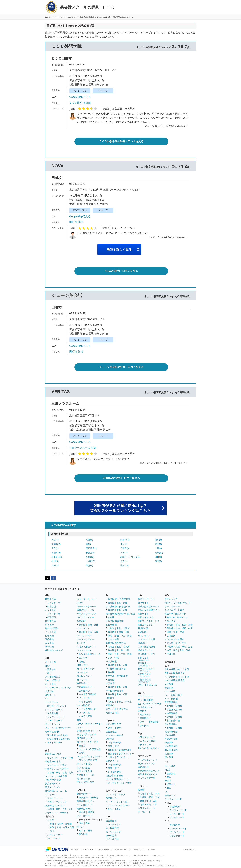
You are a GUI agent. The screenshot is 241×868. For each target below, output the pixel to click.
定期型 (179, 706)
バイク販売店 (83, 705)
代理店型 (52, 606)
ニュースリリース (88, 850)
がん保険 (49, 643)
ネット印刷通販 (145, 700)
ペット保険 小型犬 (174, 695)
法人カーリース (145, 696)
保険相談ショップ (54, 650)
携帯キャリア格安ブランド (178, 603)
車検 (79, 720)
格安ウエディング (146, 763)
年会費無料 (53, 713)
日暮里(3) (125, 548)
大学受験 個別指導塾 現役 (118, 606)
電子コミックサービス (88, 742)
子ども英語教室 (113, 724)
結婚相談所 (143, 767)
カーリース (82, 680)
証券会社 (52, 669)
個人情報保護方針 (105, 850)
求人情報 (151, 850)
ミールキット (83, 628)
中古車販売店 (83, 691)
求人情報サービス (146, 654)
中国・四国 (68, 827)
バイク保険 (51, 610)
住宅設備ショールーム (56, 791)
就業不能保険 (171, 732)
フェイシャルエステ (148, 741)
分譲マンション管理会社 (57, 769)
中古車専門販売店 (88, 694)
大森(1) (124, 561)
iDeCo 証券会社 (53, 680)
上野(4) (158, 548)
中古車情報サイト (85, 687)
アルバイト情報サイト (149, 610)
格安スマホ (182, 617)
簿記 (117, 746)
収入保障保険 (173, 721)
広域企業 (171, 636)
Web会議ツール (145, 707)
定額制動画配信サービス (89, 731)
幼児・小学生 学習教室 (117, 709)
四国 (169, 632)
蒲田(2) (158, 561)
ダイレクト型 (54, 603)
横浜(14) (124, 566)
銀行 (49, 673)
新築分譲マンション (55, 806)
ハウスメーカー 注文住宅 (56, 813)
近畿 (65, 773)
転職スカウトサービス (149, 621)
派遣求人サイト (145, 650)
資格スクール (112, 761)
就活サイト (143, 603)
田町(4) (158, 557)
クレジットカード (54, 710)
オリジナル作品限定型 (90, 749)
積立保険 (169, 757)
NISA (48, 666)
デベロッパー (54, 838)
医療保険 (49, 639)
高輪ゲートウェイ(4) (130, 557)
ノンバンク (61, 706)
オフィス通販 (83, 768)
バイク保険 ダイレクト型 (177, 677)
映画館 (141, 790)
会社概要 (75, 850)
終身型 (170, 706)
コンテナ (83, 658)
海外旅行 (94, 798)
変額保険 (169, 754)
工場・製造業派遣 (146, 647)
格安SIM (171, 617)
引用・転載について (137, 850)
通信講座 (110, 739)
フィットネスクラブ (115, 795)
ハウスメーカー (55, 835)
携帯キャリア (171, 599)
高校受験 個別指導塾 (116, 643)
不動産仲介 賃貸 (53, 780)
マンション (53, 758)
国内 (81, 823)
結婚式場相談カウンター (150, 771)
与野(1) (89, 540)
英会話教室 (111, 732)
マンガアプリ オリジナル (89, 757)
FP (109, 743)
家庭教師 (110, 705)
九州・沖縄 (113, 639)
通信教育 (110, 698)
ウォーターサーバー (87, 599)
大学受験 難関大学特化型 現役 (120, 614)
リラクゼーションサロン (118, 802)
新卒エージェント (146, 670)
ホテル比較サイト (85, 805)
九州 (71, 773)
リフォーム (51, 795)
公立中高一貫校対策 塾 (117, 676)
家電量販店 (111, 821)
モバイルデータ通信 (174, 610)
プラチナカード (177, 817)
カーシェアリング (85, 669)
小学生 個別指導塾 (115, 691)
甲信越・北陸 (123, 632)
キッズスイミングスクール (118, 806)
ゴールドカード (55, 721)
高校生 (111, 702)
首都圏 (51, 773)
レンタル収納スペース (90, 654)
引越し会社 (82, 665)
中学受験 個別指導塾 (116, 669)
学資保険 (49, 647)
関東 (157, 793)
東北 (52, 824)
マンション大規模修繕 (56, 776)
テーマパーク (144, 812)
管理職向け (145, 718)
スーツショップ (113, 832)
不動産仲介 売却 (53, 754)
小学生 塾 (110, 683)
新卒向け (144, 726)
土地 (71, 758)
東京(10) (159, 553)
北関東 (60, 824)
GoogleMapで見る (80, 97)
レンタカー (82, 672)
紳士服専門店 (112, 828)
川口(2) (124, 544)
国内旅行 (83, 798)
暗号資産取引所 (53, 732)
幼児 (110, 728)
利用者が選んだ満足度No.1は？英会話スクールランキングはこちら (120, 508)
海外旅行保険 (52, 628)
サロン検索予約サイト (149, 748)
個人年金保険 (171, 750)
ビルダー (52, 820)
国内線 (82, 812)
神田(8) (124, 553)
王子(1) (55, 548)
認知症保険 (170, 735)
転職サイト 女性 (146, 617)
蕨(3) (88, 544)
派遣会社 (142, 643)
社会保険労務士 (124, 750)
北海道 (111, 628)
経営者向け (145, 715)
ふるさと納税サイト (87, 647)
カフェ (80, 727)
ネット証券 (51, 662)
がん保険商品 (171, 724)
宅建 (110, 746)
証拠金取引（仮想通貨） (59, 739)
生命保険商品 (171, 713)
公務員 (111, 757)
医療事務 (117, 743)
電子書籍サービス (85, 738)
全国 (155, 804)
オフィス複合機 (84, 771)
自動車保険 (51, 599)
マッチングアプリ (146, 778)
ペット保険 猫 (171, 699)
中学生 (120, 702)
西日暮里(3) (92, 548)
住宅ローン (51, 695)
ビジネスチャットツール (150, 704)
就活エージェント (146, 599)
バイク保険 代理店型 (175, 680)
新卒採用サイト (145, 664)
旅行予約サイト (84, 794)
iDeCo (168, 781)
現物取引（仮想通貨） (58, 735)
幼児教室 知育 (113, 713)
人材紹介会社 (144, 675)
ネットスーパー (84, 636)
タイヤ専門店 (112, 839)
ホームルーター (172, 606)
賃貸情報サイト (53, 783)
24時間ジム (111, 798)
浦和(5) (158, 540)
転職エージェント (146, 625)
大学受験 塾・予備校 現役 (118, 599)
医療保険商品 (171, 702)
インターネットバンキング (58, 688)
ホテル (80, 827)
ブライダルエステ (146, 737)
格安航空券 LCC (85, 809)
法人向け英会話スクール (118, 779)
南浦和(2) (56, 544)
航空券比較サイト (85, 801)
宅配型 (82, 661)
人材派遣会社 (144, 680)
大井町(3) (90, 561)
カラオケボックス (146, 808)
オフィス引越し (84, 764)
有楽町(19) (57, 557)
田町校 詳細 (76, 222)
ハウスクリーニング (87, 614)
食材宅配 (81, 621)
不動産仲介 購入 (53, 761)
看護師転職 (143, 628)
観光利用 (83, 834)
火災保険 (49, 625)
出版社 (82, 753)
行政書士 (112, 754)
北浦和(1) (125, 540)
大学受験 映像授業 (115, 621)
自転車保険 (51, 621)
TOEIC (111, 750)
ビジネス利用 (85, 830)
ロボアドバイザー (54, 743)
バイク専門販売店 (88, 709)
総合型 (82, 746)
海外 (88, 823)
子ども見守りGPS (86, 782)
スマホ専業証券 (53, 677)
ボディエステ (144, 745)
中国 (190, 628)
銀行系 (51, 706)
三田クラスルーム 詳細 (83, 448)
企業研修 (142, 711)
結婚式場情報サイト (148, 774)
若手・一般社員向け (150, 722)
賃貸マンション (53, 787)
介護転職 (142, 632)
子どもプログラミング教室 (119, 783)
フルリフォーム (55, 798)
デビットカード (53, 724)
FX (47, 699)
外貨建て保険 (171, 739)
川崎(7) (55, 566)
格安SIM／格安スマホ (175, 614)
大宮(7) (55, 540)
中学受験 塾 (111, 661)
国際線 (91, 812)
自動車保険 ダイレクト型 (177, 669)
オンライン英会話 (114, 735)
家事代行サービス (85, 610)
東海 (58, 773)
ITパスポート (123, 757)
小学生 (128, 702)
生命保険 (49, 636)
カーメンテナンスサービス (90, 724)
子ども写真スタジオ (87, 735)
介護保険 (169, 743)
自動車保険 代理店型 (175, 673)
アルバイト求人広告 (148, 685)
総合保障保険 (171, 746)
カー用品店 (111, 836)
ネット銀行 (51, 684)
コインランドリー (85, 617)
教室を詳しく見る (119, 250)
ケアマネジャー (126, 754)
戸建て (63, 758)
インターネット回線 (174, 639)
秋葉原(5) (90, 553)
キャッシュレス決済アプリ (58, 728)
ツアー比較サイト (85, 816)
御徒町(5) (56, 553)
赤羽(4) (158, 544)
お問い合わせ (120, 850)
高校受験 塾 (111, 625)
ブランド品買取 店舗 (87, 760)
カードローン (52, 702)
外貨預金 (49, 691)
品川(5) (55, 561)
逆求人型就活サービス (149, 606)
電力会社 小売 (84, 779)
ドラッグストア (113, 824)
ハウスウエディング (148, 760)
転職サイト (143, 614)
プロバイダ (170, 621)
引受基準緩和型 (174, 710)
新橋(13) (90, 557)
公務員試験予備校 (114, 775)
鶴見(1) (89, 566)
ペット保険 (51, 632)
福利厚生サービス (85, 775)
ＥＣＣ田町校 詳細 (80, 103)
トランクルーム (84, 650)
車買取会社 (82, 683)
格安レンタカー (84, 676)
